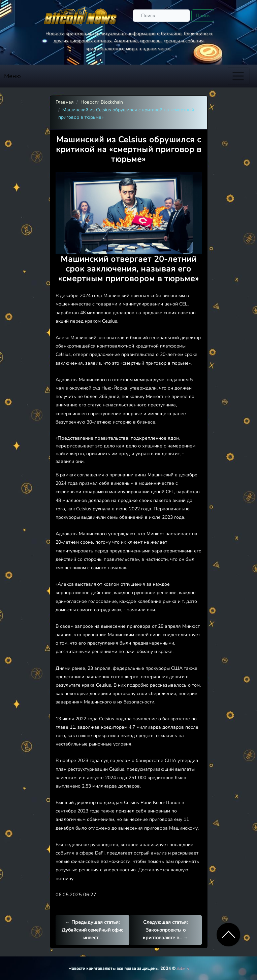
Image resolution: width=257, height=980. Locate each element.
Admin (183, 968)
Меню (12, 76)
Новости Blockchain (102, 102)
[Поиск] (161, 16)
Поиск (203, 15)
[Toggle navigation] (238, 76)
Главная (65, 102)
